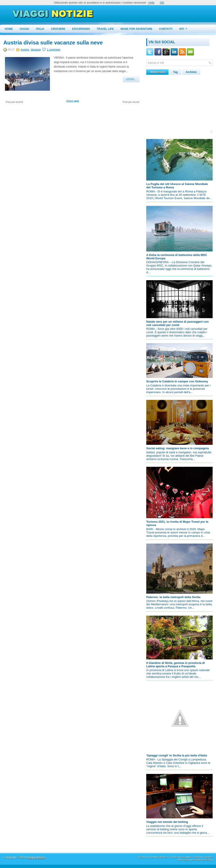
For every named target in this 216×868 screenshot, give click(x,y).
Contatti (166, 29)
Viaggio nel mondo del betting (167, 822)
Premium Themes (203, 857)
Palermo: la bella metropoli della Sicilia (173, 597)
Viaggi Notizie (36, 857)
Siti (184, 28)
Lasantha (186, 857)
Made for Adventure (137, 29)
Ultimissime (157, 72)
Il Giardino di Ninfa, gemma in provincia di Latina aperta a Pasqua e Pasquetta (175, 665)
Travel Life (105, 29)
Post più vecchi (131, 102)
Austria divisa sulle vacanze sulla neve (53, 43)
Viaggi (24, 29)
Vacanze (36, 50)
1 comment (53, 50)
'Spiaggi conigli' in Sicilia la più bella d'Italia (177, 755)
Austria (25, 50)
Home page (73, 101)
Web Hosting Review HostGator (195, 860)
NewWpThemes (158, 857)
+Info (151, 3)
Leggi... (131, 79)
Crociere (58, 29)
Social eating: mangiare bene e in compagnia (178, 448)
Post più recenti (14, 102)
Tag (175, 72)
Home (9, 29)
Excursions (81, 29)
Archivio (191, 72)
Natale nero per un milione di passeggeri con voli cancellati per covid (177, 323)
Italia (40, 29)
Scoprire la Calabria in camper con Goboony (177, 381)
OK (162, 3)
